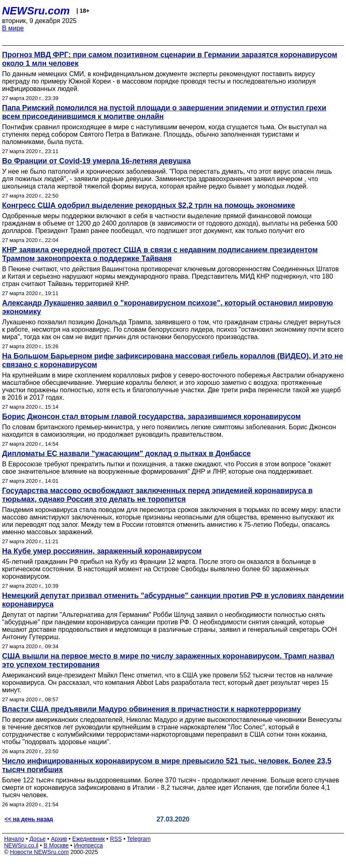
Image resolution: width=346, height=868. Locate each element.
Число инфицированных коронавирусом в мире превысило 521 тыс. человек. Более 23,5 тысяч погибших (167, 765)
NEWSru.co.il (21, 845)
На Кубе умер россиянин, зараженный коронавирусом (102, 551)
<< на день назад (29, 819)
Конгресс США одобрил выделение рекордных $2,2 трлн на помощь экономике (149, 205)
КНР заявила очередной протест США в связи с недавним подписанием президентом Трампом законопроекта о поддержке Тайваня (160, 254)
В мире (13, 28)
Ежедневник (89, 839)
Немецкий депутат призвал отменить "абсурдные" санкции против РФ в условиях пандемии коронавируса (173, 600)
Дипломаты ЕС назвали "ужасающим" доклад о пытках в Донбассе (127, 454)
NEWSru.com (36, 11)
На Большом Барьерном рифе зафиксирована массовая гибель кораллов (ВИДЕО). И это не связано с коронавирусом (173, 360)
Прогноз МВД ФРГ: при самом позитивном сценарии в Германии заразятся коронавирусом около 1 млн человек (170, 59)
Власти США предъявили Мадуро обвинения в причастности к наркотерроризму (151, 709)
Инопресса (89, 845)
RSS (116, 839)
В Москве (56, 845)
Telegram (139, 839)
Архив (59, 839)
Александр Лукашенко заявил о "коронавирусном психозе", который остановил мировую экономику (167, 307)
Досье (37, 839)
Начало (14, 839)
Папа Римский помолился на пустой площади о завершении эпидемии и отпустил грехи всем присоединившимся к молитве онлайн (164, 112)
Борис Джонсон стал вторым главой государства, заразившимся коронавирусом (151, 417)
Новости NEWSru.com (39, 852)
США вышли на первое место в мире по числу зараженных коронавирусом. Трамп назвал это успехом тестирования (168, 660)
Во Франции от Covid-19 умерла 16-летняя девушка (96, 161)
